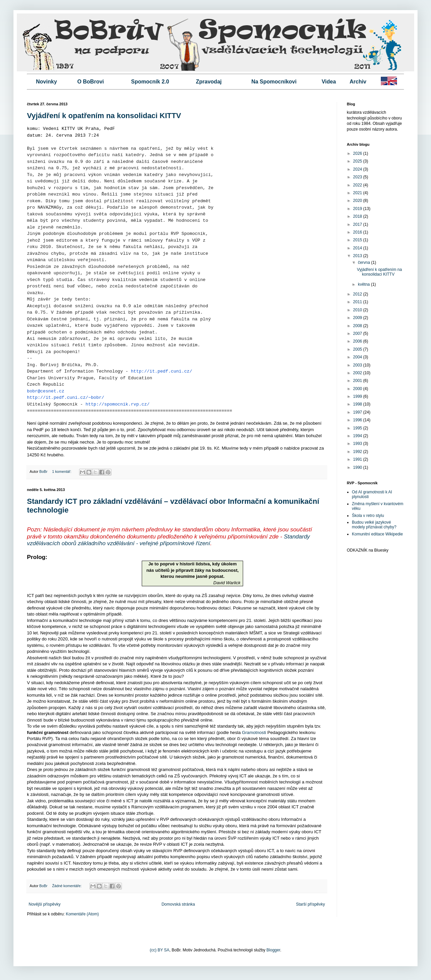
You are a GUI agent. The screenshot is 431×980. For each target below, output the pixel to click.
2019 (358, 209)
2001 (358, 381)
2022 (358, 185)
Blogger (273, 950)
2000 (358, 389)
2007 (358, 334)
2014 (358, 248)
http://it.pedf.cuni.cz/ (162, 371)
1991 (358, 459)
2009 (358, 318)
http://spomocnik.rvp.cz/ (118, 404)
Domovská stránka (178, 904)
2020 (358, 201)
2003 (358, 365)
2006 (358, 341)
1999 (358, 396)
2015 (358, 240)
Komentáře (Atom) (82, 914)
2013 (358, 256)
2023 (358, 177)
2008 (358, 326)
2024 (358, 169)
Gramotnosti (254, 732)
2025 (358, 161)
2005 (358, 349)
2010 (358, 310)
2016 (358, 232)
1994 (358, 436)
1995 (358, 428)
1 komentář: (62, 471)
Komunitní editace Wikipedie (377, 534)
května (364, 284)
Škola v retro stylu (368, 516)
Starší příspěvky (310, 904)
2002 (358, 373)
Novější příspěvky (45, 904)
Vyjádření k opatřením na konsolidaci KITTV (104, 116)
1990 (358, 467)
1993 (358, 444)
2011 (358, 302)
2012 (358, 294)
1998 (358, 404)
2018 (358, 216)
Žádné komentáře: (68, 886)
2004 (358, 357)
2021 (358, 193)
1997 (358, 412)
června (364, 262)
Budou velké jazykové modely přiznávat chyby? (374, 525)
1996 (358, 420)
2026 (358, 153)
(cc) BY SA (160, 950)
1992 (358, 452)
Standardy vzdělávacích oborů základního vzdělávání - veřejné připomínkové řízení (168, 540)
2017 (358, 224)
